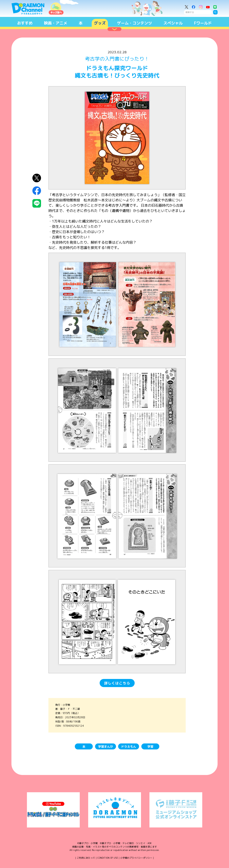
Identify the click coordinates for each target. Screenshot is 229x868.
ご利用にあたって (86, 858)
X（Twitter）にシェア (37, 178)
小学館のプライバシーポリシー (136, 858)
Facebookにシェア (37, 191)
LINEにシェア (37, 203)
